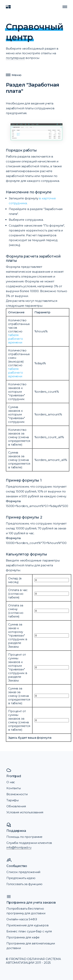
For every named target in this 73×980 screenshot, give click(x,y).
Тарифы (13, 800)
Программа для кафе (23, 937)
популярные (15, 58)
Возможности (17, 794)
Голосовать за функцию (24, 884)
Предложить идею (21, 878)
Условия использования (25, 812)
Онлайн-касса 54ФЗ (22, 919)
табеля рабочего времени (16, 339)
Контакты (14, 788)
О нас (11, 782)
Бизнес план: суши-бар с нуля (29, 931)
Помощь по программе (24, 837)
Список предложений (23, 872)
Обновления (16, 806)
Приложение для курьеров (28, 925)
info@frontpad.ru (19, 847)
